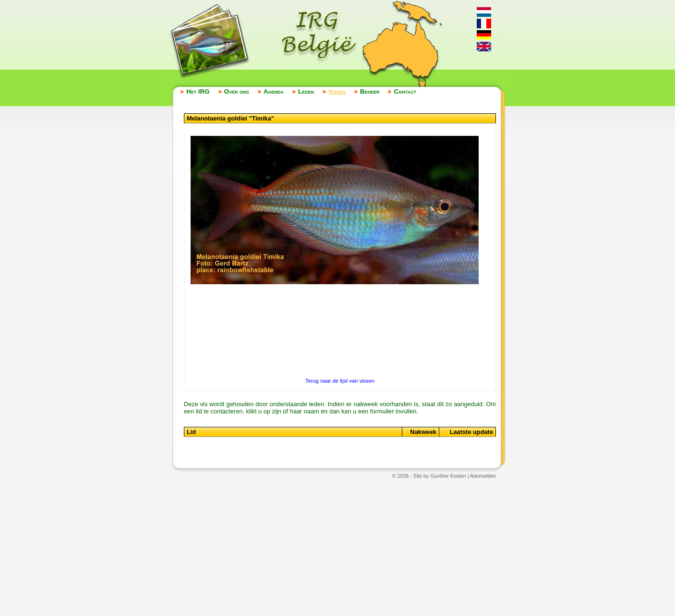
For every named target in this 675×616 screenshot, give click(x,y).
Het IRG (198, 91)
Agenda (274, 91)
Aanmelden (483, 476)
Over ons (237, 91)
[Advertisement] (337, 547)
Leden (306, 91)
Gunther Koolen (448, 476)
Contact (405, 91)
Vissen (337, 91)
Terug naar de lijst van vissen (340, 381)
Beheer (370, 91)
